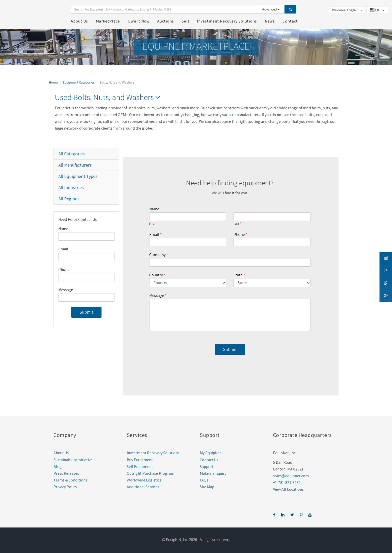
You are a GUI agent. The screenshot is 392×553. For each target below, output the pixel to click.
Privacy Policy (65, 487)
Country (156, 275)
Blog (58, 467)
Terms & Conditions (70, 480)
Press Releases (66, 473)
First (152, 224)
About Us (61, 453)
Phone (64, 269)
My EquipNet (210, 453)
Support (207, 467)
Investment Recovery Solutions (153, 453)
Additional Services (143, 487)
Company (157, 255)
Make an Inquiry (213, 473)
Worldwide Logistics (144, 480)
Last (236, 224)
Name (63, 229)
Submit (86, 312)
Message (66, 290)
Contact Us (209, 460)
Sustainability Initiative (73, 460)
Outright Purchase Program (150, 473)
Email (63, 249)
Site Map (207, 487)
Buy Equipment (140, 460)
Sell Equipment (140, 467)
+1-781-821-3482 (287, 483)
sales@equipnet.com (291, 476)
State (238, 275)
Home (53, 82)
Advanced (271, 9)
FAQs (204, 480)
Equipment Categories (79, 82)
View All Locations (288, 489)
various (228, 115)
